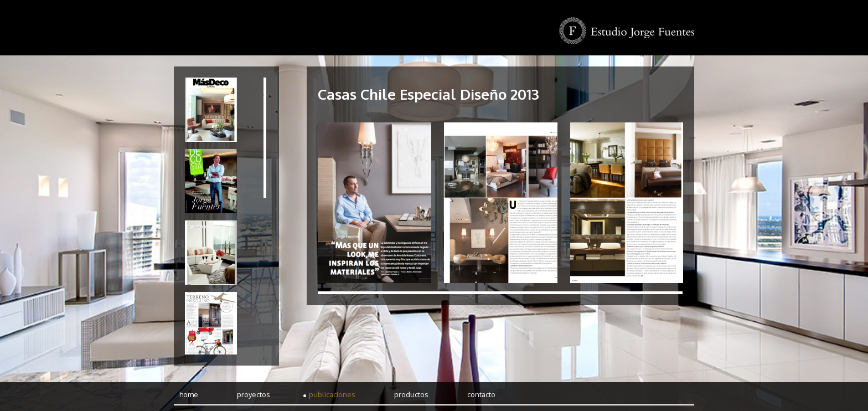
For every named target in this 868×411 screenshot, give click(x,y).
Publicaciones (332, 394)
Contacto (481, 394)
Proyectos (254, 394)
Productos (411, 394)
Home (189, 394)
